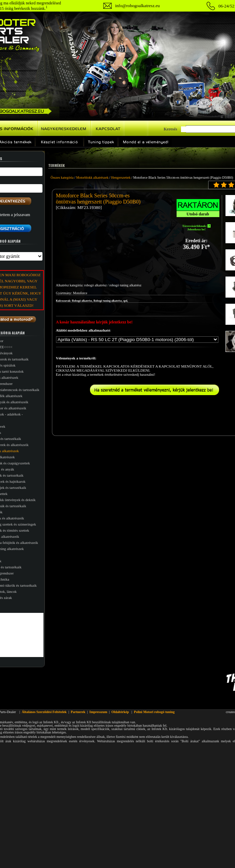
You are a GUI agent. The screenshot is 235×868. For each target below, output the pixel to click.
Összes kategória (62, 178)
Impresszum (98, 712)
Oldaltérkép (120, 712)
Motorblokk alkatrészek (92, 178)
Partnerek (78, 712)
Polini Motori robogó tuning (154, 712)
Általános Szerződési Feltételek (44, 712)
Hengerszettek (121, 178)
